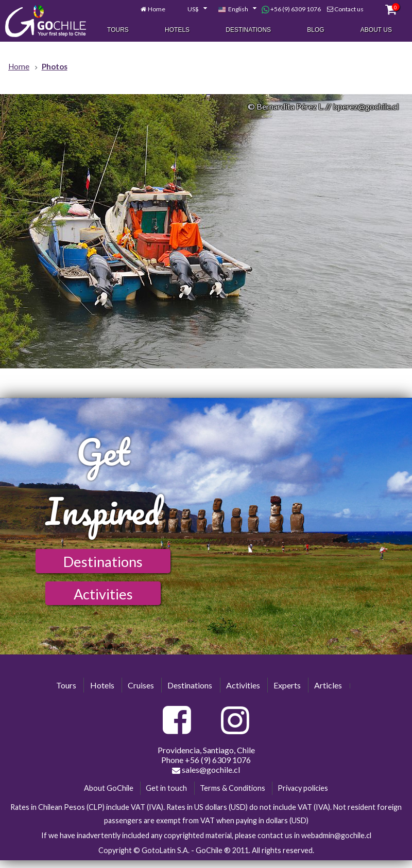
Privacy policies (303, 788)
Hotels (177, 30)
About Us (376, 30)
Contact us (349, 10)
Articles (328, 685)
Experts (287, 685)
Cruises (141, 685)
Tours (118, 30)
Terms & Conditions (233, 788)
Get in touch (166, 788)
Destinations (248, 30)
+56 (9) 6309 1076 (291, 10)
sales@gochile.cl (206, 770)
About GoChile (109, 788)
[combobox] (192, 10)
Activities (103, 594)
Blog (315, 30)
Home (157, 10)
